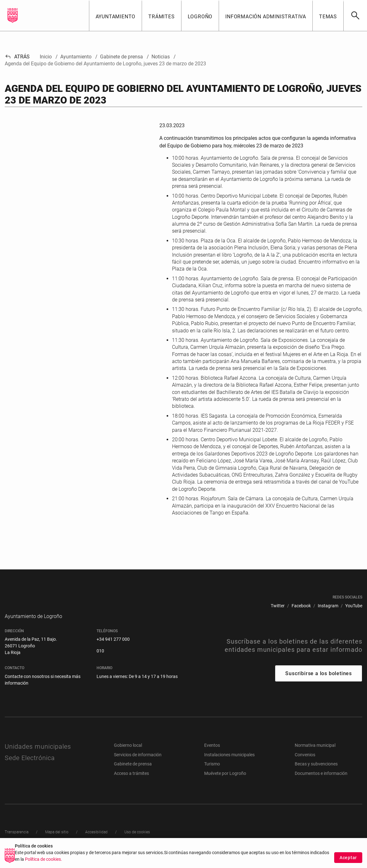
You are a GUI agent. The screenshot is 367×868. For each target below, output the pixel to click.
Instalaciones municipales (229, 764)
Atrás (17, 57)
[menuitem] (278, 606)
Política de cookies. (44, 859)
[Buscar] (355, 15)
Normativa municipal (315, 755)
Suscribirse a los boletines (319, 683)
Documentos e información (321, 783)
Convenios (305, 764)
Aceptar (348, 858)
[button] (115, 15)
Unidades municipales (38, 756)
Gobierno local (128, 755)
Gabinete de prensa (133, 773)
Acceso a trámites (131, 783)
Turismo (212, 773)
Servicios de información (138, 764)
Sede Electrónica (30, 767)
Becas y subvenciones (316, 773)
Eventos (212, 755)
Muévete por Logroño (225, 783)
